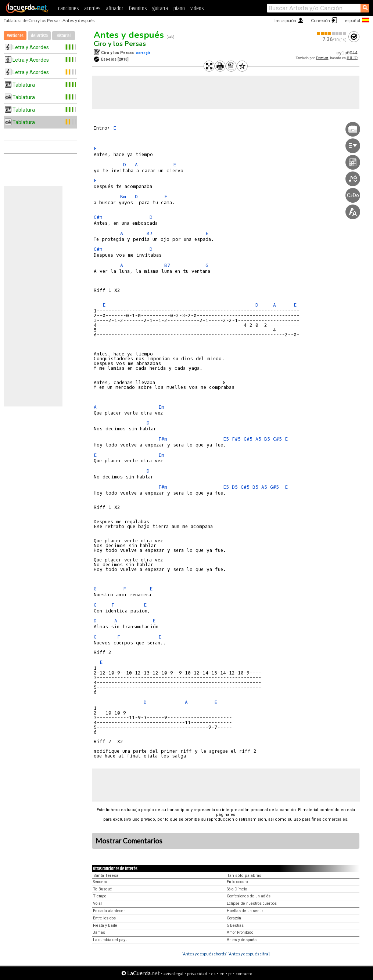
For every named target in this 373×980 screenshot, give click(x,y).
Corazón (234, 918)
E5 (226, 439)
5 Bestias (235, 925)
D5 (235, 487)
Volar (98, 903)
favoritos (138, 9)
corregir (143, 53)
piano (179, 9)
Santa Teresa (106, 876)
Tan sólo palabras (244, 876)
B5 (267, 439)
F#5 (236, 439)
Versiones (15, 36)
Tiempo (100, 896)
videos (197, 9)
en (222, 974)
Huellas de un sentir (245, 911)
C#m (98, 217)
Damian (322, 58)
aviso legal (173, 974)
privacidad (197, 974)
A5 (258, 439)
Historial (64, 36)
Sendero (100, 882)
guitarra (160, 9)
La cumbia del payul (111, 940)
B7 (150, 233)
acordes (92, 9)
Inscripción (285, 20)
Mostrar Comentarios (129, 841)
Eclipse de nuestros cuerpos (252, 903)
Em (161, 407)
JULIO (352, 58)
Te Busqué (103, 889)
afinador (114, 9)
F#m (163, 439)
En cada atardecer (109, 911)
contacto (244, 974)
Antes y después (129, 35)
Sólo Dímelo (237, 889)
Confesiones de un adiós (249, 896)
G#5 (248, 439)
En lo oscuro (237, 882)
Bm (123, 197)
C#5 (277, 439)
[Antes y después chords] (205, 954)
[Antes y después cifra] (249, 954)
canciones (68, 9)
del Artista (39, 36)
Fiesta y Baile (105, 925)
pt (230, 974)
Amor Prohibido (240, 932)
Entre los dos (104, 918)
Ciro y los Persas (120, 44)
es (213, 974)
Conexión (320, 20)
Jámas (99, 932)
